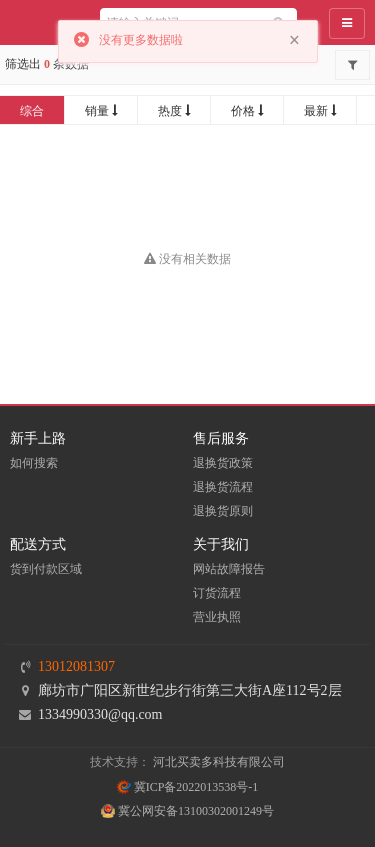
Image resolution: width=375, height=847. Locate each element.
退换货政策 (223, 463)
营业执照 (217, 617)
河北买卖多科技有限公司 (219, 762)
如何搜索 (34, 463)
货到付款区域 (46, 569)
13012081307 (76, 666)
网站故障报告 (229, 569)
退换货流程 (223, 487)
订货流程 (217, 593)
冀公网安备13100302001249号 (187, 811)
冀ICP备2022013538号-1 (188, 787)
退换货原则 (223, 511)
